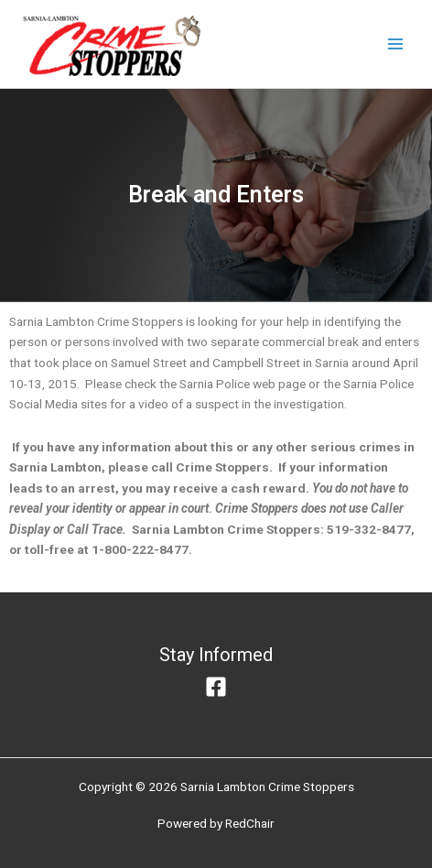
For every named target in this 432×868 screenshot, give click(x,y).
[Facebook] (216, 687)
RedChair (250, 823)
